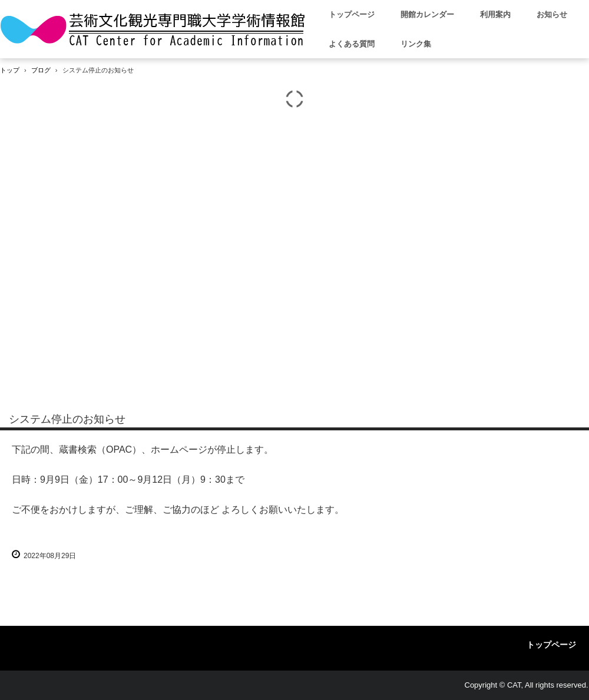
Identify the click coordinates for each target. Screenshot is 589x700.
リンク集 (416, 44)
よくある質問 (352, 44)
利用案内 (495, 14)
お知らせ (552, 14)
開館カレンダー (427, 14)
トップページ (352, 14)
